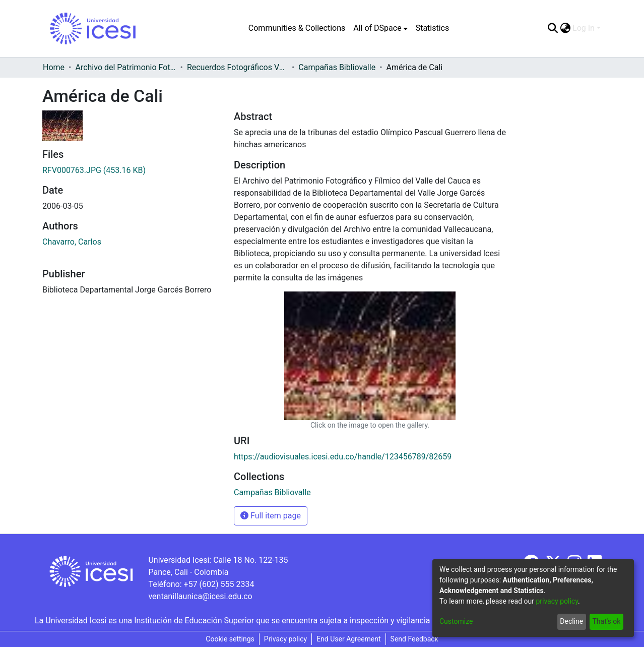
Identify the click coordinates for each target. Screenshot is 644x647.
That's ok (606, 621)
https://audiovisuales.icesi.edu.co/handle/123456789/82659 (343, 457)
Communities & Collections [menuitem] (297, 28)
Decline (571, 621)
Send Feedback (414, 639)
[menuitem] (380, 28)
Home (54, 67)
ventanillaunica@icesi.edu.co (200, 596)
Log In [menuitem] (584, 28)
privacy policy (557, 601)
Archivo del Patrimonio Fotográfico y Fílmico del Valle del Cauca (125, 67)
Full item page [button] (271, 516)
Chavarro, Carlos (72, 242)
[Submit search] (553, 28)
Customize (456, 621)
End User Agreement (348, 639)
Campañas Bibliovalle (337, 67)
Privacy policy (285, 639)
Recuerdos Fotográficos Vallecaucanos (237, 67)
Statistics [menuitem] (433, 28)
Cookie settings (230, 639)
